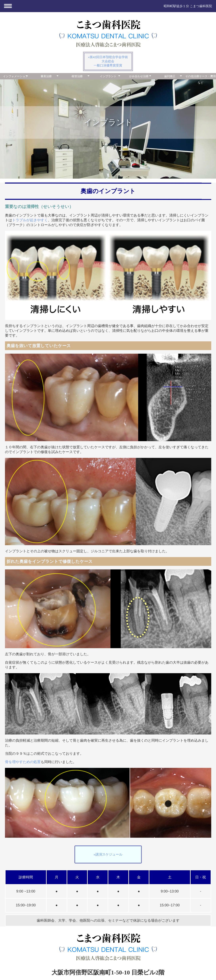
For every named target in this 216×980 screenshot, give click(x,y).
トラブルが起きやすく (30, 220)
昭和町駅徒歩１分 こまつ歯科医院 (185, 6)
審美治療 (46, 76)
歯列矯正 (170, 76)
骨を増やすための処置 (23, 762)
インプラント (108, 76)
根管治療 (77, 76)
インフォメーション (15, 76)
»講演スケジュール (108, 855)
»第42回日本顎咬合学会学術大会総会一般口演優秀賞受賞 (108, 61)
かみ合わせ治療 (139, 76)
